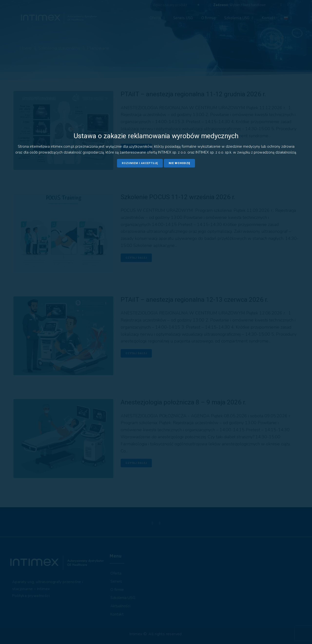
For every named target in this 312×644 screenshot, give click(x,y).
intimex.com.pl (63, 146)
